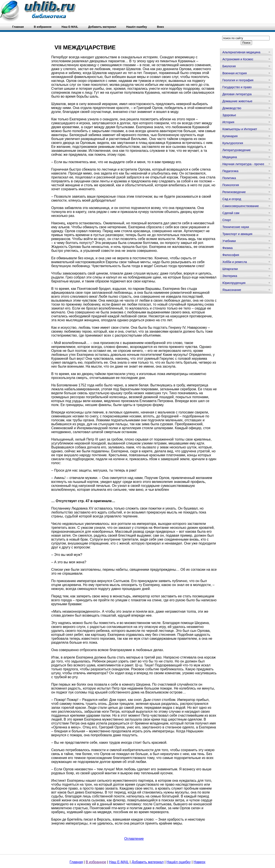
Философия (231, 255)
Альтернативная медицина (241, 52)
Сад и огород (232, 199)
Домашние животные (237, 101)
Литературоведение (236, 150)
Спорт (227, 220)
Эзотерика (230, 276)
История (228, 122)
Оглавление (134, 839)
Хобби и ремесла (235, 262)
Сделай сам (231, 213)
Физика (228, 248)
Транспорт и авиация (237, 234)
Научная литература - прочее (243, 164)
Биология (229, 66)
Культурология (233, 143)
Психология (231, 185)
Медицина (230, 157)
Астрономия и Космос (238, 59)
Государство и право (237, 87)
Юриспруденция (234, 283)
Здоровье (229, 115)
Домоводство (232, 108)
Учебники (229, 241)
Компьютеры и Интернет (240, 129)
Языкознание (232, 290)
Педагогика (230, 171)
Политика (229, 178)
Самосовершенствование (241, 206)
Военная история (235, 73)
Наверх (199, 862)
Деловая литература (237, 94)
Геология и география (238, 80)
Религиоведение (234, 192)
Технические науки (236, 227)
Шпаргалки (230, 269)
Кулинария (230, 136)
